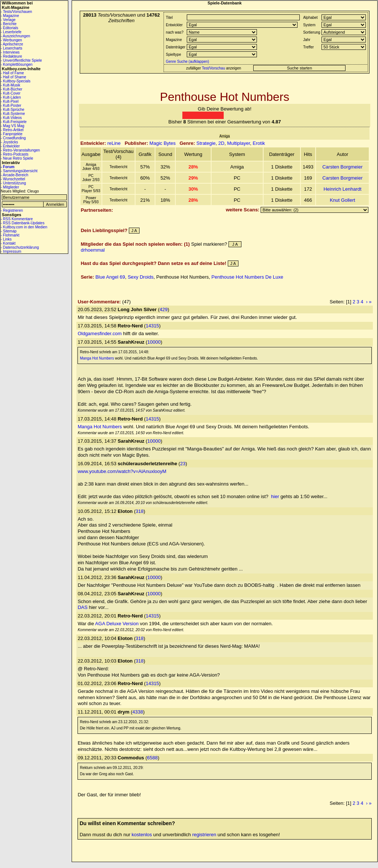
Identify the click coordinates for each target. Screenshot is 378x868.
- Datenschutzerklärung (20, 247)
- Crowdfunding (13, 138)
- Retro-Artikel (12, 130)
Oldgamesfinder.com (99, 333)
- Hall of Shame (13, 77)
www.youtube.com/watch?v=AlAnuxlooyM (122, 471)
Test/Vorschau (214, 68)
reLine (114, 143)
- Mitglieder (10, 187)
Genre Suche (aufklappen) (187, 62)
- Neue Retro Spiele (17, 158)
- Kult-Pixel (10, 101)
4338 (138, 712)
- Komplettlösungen (17, 64)
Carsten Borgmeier (342, 167)
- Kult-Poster (11, 105)
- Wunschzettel (13, 179)
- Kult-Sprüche (13, 110)
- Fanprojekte (12, 134)
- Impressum (11, 251)
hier (275, 496)
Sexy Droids (141, 277)
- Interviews (10, 52)
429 (164, 309)
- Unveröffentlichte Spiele (21, 60)
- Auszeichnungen (16, 36)
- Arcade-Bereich (14, 175)
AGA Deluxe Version (117, 624)
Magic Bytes (163, 143)
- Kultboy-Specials (16, 81)
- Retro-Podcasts (15, 154)
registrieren (204, 835)
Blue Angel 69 (110, 277)
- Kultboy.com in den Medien (24, 227)
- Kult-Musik (11, 85)
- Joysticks (9, 142)
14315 (152, 326)
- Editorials (9, 28)
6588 (152, 758)
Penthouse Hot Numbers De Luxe (247, 277)
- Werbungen (11, 40)
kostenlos (142, 835)
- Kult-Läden (11, 97)
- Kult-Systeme (13, 114)
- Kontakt (8, 243)
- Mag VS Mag (13, 126)
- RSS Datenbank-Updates (23, 223)
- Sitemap (9, 231)
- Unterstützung (13, 183)
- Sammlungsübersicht (19, 171)
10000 (154, 342)
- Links (6, 239)
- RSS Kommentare (17, 219)
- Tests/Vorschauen (16, 12)
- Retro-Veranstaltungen (20, 150)
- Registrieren (12, 210)
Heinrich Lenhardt (342, 189)
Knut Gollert (342, 200)
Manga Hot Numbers (97, 358)
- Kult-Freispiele (14, 122)
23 (183, 464)
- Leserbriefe (11, 32)
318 (140, 511)
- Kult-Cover (11, 93)
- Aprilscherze (12, 44)
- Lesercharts (11, 48)
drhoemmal (93, 250)
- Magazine (10, 16)
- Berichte (9, 24)
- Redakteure (11, 56)
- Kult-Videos (11, 118)
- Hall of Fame (12, 73)
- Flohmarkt (10, 235)
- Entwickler (10, 146)
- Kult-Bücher (11, 89)
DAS (83, 607)
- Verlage (8, 20)
